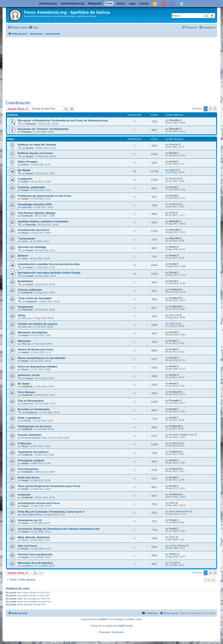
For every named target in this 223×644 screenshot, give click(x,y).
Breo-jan (26, 344)
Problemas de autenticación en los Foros (44, 196)
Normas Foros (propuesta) (35, 554)
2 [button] (210, 109)
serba (172, 213)
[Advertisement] (114, 68)
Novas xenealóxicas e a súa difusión (42, 358)
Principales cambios (31, 460)
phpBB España (125, 626)
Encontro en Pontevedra (34, 409)
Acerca (121, 4)
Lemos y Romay (177, 546)
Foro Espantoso (28, 469)
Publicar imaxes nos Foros (35, 153)
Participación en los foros (34, 426)
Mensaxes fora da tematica (35, 563)
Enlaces (23, 256)
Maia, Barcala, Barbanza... (35, 537)
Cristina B (27, 216)
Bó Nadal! (24, 170)
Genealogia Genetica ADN (35, 204)
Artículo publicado (30, 290)
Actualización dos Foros (34, 230)
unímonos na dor (29, 375)
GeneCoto (174, 178)
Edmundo (27, 207)
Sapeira (173, 170)
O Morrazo (24, 443)
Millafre (173, 554)
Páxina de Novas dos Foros (36, 349)
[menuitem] (33, 27)
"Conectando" (27, 239)
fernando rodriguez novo (34, 438)
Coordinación (18, 103)
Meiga (25, 446)
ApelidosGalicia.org (72, 4)
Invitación (24, 495)
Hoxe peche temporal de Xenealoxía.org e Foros (49, 486)
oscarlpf (173, 563)
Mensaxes (24, 341)
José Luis (26, 318)
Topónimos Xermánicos (33, 452)
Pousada (26, 132)
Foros (109, 4)
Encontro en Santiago (32, 247)
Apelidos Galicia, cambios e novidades (43, 221)
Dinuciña (31, 124)
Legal (132, 4)
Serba (22, 315)
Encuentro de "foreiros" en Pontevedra (43, 129)
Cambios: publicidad (31, 187)
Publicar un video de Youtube (37, 145)
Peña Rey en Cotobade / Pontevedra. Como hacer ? (51, 512)
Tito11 (25, 540)
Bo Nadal (24, 384)
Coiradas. (27, 421)
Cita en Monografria (31, 401)
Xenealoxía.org (48, 4)
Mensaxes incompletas (33, 332)
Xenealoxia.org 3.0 (30, 520)
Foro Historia (26, 392)
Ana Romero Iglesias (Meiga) (36, 213)
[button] (215, 109)
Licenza (144, 4)
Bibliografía (95, 4)
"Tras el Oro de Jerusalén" (35, 298)
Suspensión (26, 307)
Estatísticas (25, 281)
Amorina (174, 144)
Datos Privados (28, 162)
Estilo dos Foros (28, 478)
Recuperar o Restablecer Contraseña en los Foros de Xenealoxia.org (63, 120)
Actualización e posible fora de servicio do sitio (49, 264)
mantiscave (28, 404)
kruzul (29, 148)
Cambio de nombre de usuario (38, 324)
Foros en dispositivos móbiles (38, 367)
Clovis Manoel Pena (32, 514)
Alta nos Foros (27, 546)
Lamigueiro (25, 179)
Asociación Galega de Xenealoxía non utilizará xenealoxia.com (59, 529)
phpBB (102, 619)
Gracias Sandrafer (30, 435)
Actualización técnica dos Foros (39, 503)
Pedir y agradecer (29, 418)
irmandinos (27, 566)
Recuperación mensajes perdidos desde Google (49, 273)
